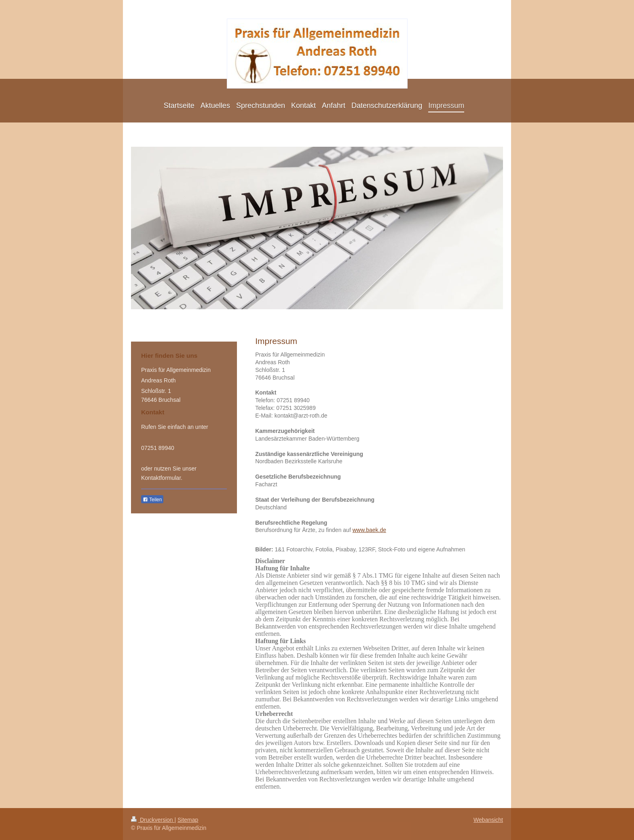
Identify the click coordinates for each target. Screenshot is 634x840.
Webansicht (488, 820)
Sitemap (188, 820)
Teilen (152, 500)
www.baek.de (369, 530)
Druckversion (153, 820)
